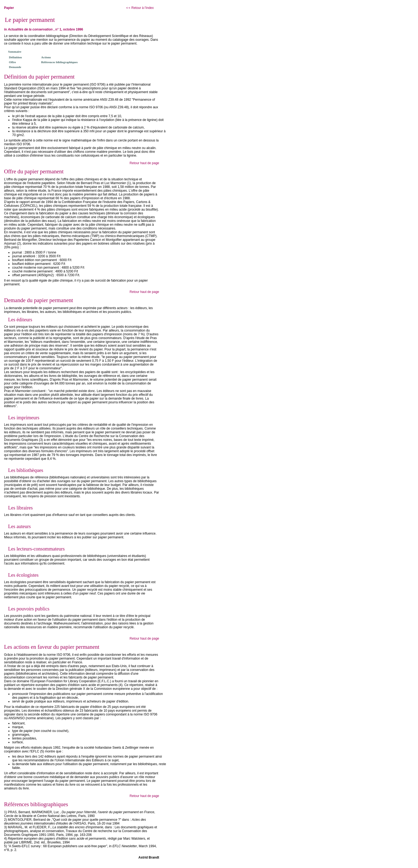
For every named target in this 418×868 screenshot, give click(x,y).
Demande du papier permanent (39, 300)
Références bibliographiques (60, 62)
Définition (15, 57)
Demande (15, 67)
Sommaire (15, 52)
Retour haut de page (144, 163)
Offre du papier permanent (34, 171)
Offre (12, 62)
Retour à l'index (140, 8)
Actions (46, 57)
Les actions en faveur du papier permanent (52, 647)
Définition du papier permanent (39, 77)
